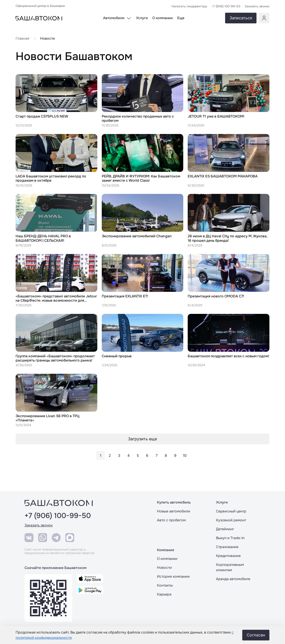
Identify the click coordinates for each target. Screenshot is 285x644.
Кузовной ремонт (231, 520)
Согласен (256, 635)
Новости (164, 568)
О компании (167, 559)
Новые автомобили (174, 511)
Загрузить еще (142, 439)
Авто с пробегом (171, 520)
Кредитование (228, 556)
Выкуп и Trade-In (230, 538)
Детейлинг (225, 529)
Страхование (227, 547)
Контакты (165, 585)
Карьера (164, 594)
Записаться (241, 18)
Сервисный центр (231, 511)
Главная (22, 38)
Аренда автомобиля (233, 579)
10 (185, 455)
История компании (173, 576)
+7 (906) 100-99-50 (58, 516)
